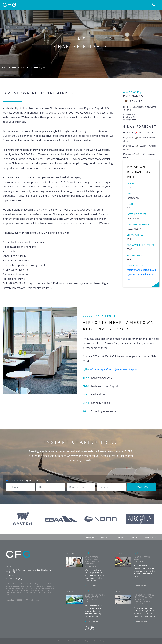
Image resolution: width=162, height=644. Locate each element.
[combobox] (20, 487)
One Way (16, 481)
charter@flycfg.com (18, 579)
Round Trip (39, 481)
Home (7, 67)
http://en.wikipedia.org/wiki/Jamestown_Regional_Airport (141, 274)
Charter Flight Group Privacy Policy (92, 641)
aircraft (121, 537)
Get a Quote (142, 487)
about (135, 537)
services (90, 537)
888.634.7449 (150, 537)
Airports (25, 67)
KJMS (43, 67)
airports (105, 537)
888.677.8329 (15, 575)
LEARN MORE (93, 586)
